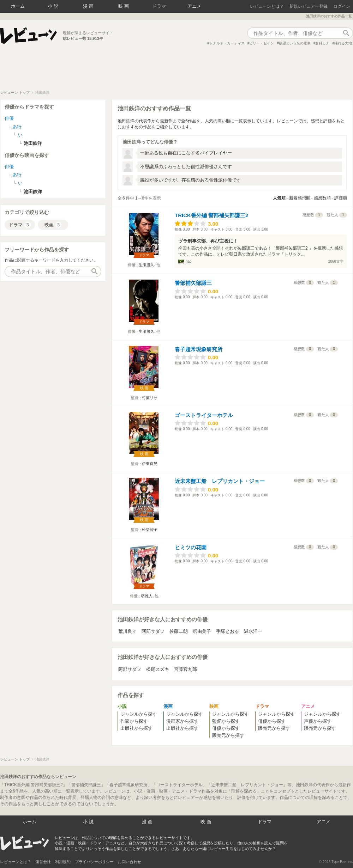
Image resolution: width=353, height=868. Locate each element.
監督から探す (226, 721)
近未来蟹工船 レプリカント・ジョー (220, 481)
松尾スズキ (158, 669)
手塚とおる (228, 631)
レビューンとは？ (267, 6)
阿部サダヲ (153, 631)
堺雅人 (147, 596)
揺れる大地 (343, 43)
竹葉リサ (150, 398)
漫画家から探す (182, 721)
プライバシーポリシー (94, 862)
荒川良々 (127, 631)
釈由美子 (202, 631)
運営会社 (43, 862)
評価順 (341, 198)
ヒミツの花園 (191, 547)
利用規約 (63, 862)
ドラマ (159, 6)
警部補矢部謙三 (193, 283)
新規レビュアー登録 (309, 6)
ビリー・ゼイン (262, 43)
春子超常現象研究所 (199, 349)
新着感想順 (300, 198)
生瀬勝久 (146, 265)
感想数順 (322, 198)
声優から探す (318, 721)
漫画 (89, 6)
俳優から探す (226, 728)
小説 (54, 6)
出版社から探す (136, 728)
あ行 (17, 127)
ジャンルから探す (139, 714)
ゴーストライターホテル (204, 415)
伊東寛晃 (150, 464)
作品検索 (346, 33)
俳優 (9, 118)
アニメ (194, 6)
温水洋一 (253, 631)
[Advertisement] (176, 71)
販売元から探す (228, 735)
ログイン (342, 6)
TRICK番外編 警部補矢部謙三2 (211, 215)
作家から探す (134, 721)
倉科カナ (322, 43)
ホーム (18, 6)
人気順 (279, 198)
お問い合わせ (130, 862)
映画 (124, 6)
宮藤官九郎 (186, 669)
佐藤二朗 (179, 631)
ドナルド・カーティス (227, 43)
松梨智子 (150, 530)
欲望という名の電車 (295, 43)
